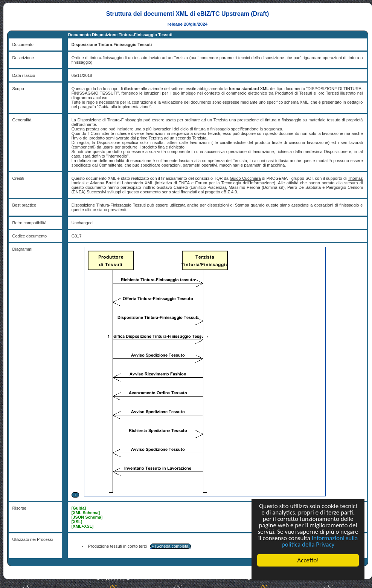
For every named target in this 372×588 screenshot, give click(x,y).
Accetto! (308, 560)
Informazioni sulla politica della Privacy (320, 541)
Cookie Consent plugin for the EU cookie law (308, 573)
